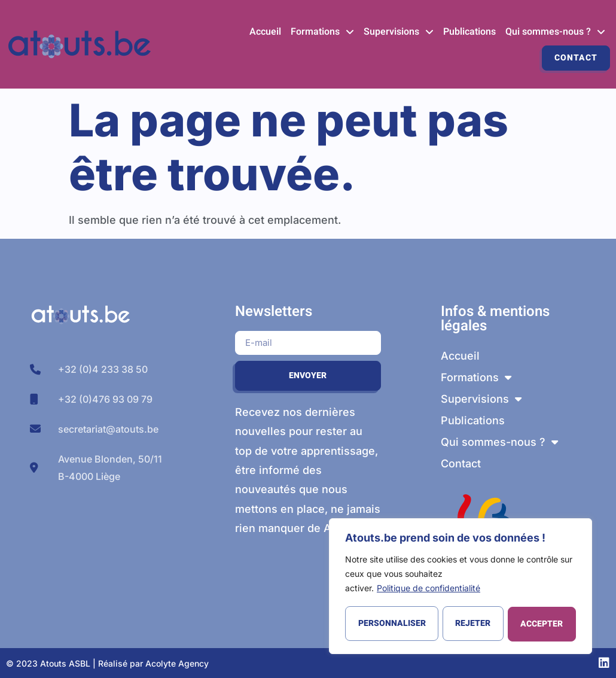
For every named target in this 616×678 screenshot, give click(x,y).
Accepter (542, 624)
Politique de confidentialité (429, 590)
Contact (576, 58)
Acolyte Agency (177, 663)
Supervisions (399, 32)
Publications (469, 32)
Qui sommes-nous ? (555, 32)
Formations (322, 32)
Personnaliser (391, 624)
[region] (461, 587)
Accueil (265, 32)
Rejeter (473, 624)
